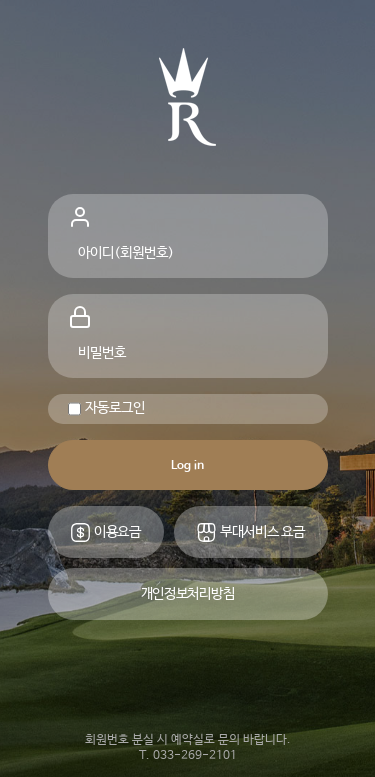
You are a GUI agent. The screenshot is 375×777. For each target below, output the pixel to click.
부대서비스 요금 (250, 532)
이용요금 (105, 532)
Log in (187, 466)
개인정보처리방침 (188, 594)
